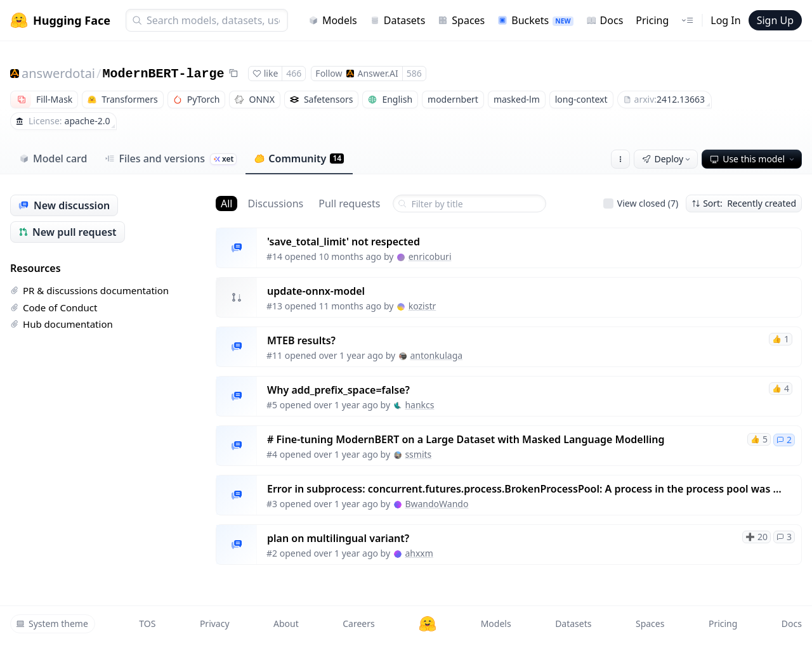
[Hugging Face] (428, 624)
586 (414, 73)
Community (299, 158)
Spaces (461, 20)
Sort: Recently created (744, 203)
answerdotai (58, 73)
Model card (53, 158)
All (226, 203)
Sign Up (775, 20)
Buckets (535, 20)
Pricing (652, 20)
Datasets (398, 20)
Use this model (753, 159)
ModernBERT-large (163, 74)
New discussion (64, 205)
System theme (52, 623)
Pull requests (349, 203)
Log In (725, 20)
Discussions (275, 203)
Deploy (667, 159)
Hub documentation (62, 324)
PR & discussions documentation (89, 290)
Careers (358, 623)
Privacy (215, 623)
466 (294, 73)
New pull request (68, 232)
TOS (147, 623)
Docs (605, 20)
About (286, 623)
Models (333, 20)
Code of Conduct (54, 307)
